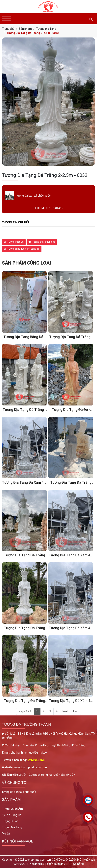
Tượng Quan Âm (12, 809)
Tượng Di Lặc (10, 821)
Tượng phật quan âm (42, 242)
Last (76, 711)
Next (65, 711)
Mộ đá (6, 834)
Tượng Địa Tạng (12, 827)
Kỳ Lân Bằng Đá (12, 815)
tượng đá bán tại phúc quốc (19, 792)
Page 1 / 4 (25, 711)
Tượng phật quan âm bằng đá (22, 249)
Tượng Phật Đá (14, 242)
